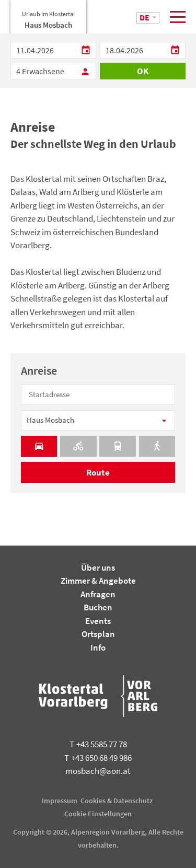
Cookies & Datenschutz (117, 801)
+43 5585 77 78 (98, 744)
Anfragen (98, 594)
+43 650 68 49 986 (98, 758)
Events (98, 621)
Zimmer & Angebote (98, 581)
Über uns (98, 568)
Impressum (60, 801)
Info (98, 647)
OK (143, 71)
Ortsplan (98, 634)
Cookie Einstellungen (98, 814)
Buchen (98, 607)
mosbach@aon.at (98, 771)
